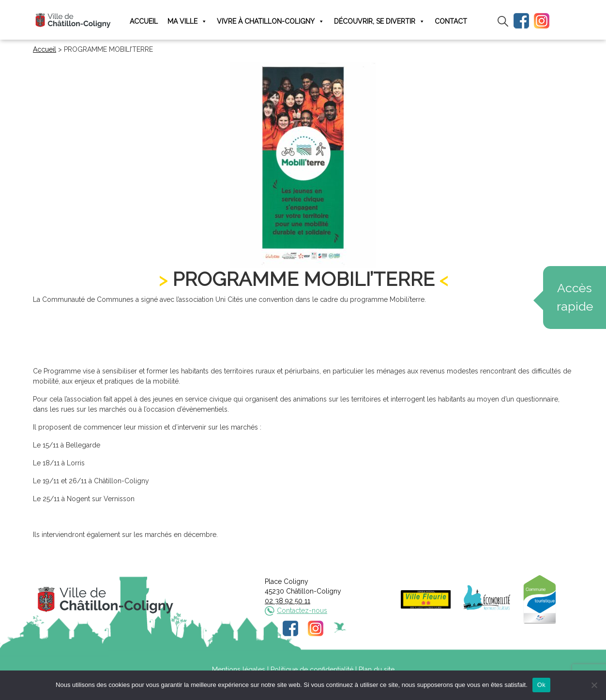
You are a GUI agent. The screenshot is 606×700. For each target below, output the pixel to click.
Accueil (144, 21)
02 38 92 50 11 (288, 601)
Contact (451, 21)
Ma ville (187, 22)
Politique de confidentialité (312, 670)
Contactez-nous (302, 611)
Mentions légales (239, 670)
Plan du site (377, 670)
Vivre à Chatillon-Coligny (271, 22)
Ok (541, 685)
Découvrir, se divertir (379, 22)
